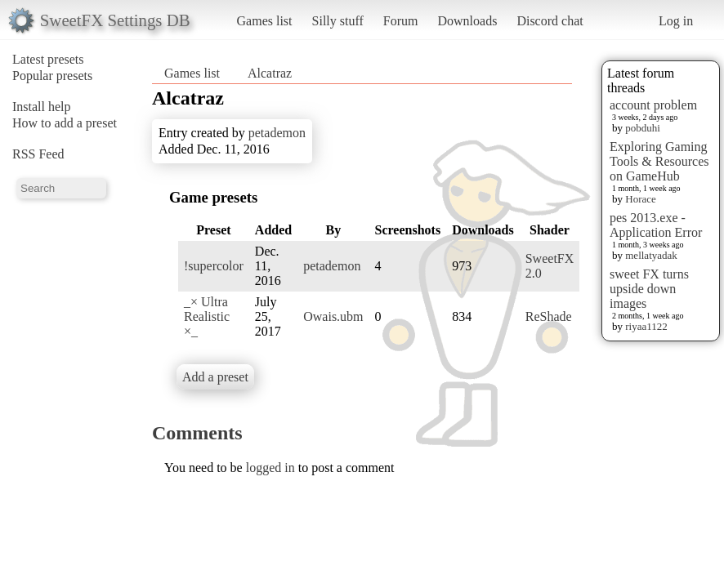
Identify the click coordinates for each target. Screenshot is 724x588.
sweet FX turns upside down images (649, 289)
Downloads (467, 21)
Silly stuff (338, 21)
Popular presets (52, 76)
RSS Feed (38, 154)
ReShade (549, 316)
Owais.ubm (333, 316)
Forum (401, 21)
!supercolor (214, 266)
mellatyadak (651, 255)
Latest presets (48, 59)
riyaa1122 (646, 326)
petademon (277, 133)
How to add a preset (65, 123)
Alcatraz (270, 73)
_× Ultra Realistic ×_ (207, 316)
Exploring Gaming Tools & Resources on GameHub (659, 161)
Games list (265, 21)
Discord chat (550, 21)
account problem (653, 105)
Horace (641, 199)
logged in (270, 468)
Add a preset (215, 377)
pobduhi (643, 128)
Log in (676, 21)
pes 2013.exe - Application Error (656, 225)
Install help (42, 107)
